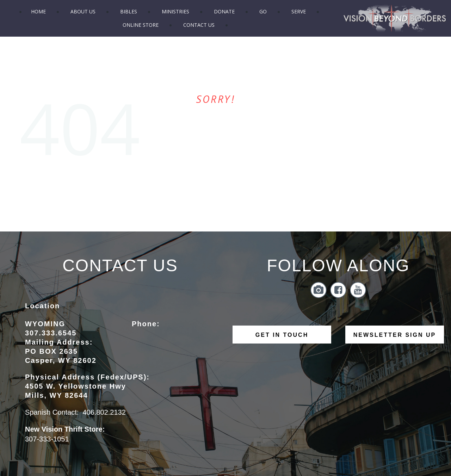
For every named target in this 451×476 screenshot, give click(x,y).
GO (263, 11)
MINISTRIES (175, 11)
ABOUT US (83, 11)
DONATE (224, 11)
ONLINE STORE (141, 25)
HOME (38, 11)
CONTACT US (199, 25)
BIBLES (129, 11)
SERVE (299, 11)
